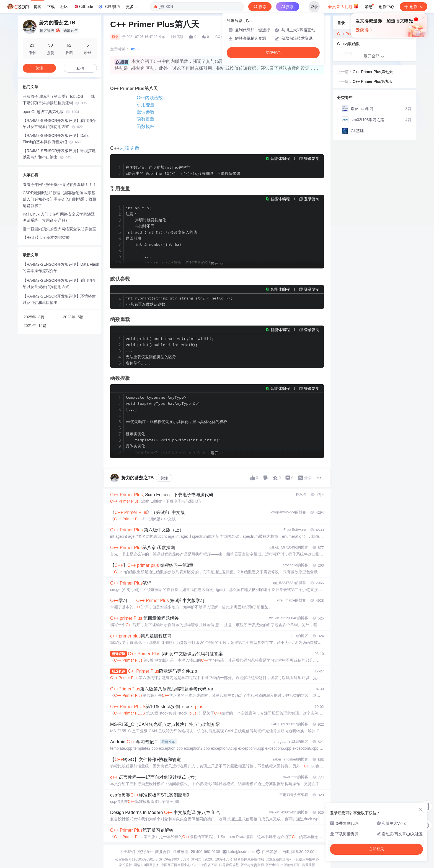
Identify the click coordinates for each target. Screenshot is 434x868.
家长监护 (125, 865)
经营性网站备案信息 (249, 859)
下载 (51, 7)
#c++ (135, 49)
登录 (314, 7)
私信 (80, 68)
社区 (64, 7)
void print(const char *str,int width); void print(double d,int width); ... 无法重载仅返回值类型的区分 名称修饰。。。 (170, 351)
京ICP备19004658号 (174, 859)
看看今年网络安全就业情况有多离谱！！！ (60, 185)
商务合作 (163, 852)
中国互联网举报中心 (176, 865)
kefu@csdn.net (241, 852)
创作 (414, 7)
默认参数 (146, 112)
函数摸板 (146, 126)
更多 (132, 7)
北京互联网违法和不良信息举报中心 (292, 859)
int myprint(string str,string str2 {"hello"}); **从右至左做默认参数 (179, 301)
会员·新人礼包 (343, 6)
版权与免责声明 (252, 865)
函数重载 (146, 119)
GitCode (83, 6)
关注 (164, 478)
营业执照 (309, 865)
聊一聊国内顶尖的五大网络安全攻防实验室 (60, 229)
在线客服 (269, 852)
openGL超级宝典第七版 (51, 112)
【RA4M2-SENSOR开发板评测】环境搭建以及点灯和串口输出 (59, 154)
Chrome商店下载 (205, 865)
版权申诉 (272, 865)
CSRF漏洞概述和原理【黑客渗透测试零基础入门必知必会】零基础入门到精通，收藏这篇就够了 (60, 199)
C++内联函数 (150, 98)
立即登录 (273, 53)
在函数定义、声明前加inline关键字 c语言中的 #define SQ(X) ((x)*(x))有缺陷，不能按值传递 (183, 170)
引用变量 (146, 105)
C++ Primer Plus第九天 (373, 81)
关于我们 (127, 852)
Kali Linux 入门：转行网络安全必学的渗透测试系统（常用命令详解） (59, 217)
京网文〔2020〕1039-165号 (212, 859)
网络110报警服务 (146, 865)
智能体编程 (280, 158)
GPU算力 (109, 7)
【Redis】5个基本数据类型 (46, 237)
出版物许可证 (290, 865)
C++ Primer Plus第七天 (373, 72)
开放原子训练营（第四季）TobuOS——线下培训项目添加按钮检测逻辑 (59, 100)
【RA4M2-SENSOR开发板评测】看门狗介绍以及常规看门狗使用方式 (59, 124)
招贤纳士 (145, 852)
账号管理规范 (229, 865)
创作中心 (386, 7)
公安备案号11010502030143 (136, 859)
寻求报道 (180, 852)
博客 (38, 7)
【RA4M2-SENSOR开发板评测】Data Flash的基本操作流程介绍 (56, 139)
